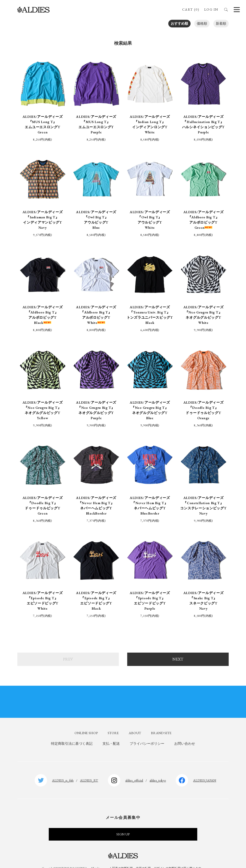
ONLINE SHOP (86, 723)
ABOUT (135, 723)
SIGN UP (123, 824)
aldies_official (134, 770)
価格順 (202, 23)
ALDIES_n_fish (63, 770)
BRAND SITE (161, 723)
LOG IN (211, 9)
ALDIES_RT (89, 770)
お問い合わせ (185, 734)
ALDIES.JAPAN (205, 770)
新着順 (221, 23)
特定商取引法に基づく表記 (72, 734)
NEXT (178, 649)
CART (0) (191, 9)
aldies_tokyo (158, 770)
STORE (113, 723)
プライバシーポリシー (147, 734)
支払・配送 (111, 734)
